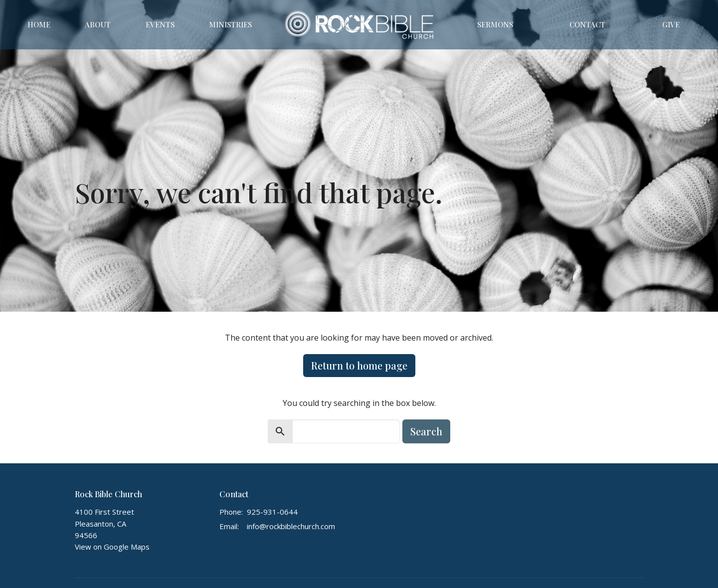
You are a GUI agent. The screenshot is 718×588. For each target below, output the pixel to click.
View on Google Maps (112, 547)
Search (426, 431)
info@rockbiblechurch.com (291, 526)
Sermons (495, 24)
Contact (587, 24)
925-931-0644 (272, 512)
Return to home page (359, 365)
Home (39, 24)
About (98, 24)
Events (160, 24)
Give (671, 24)
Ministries (230, 24)
